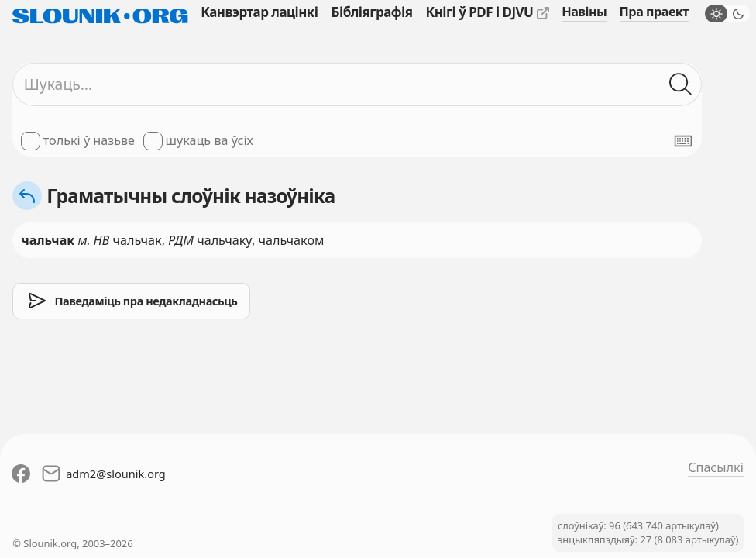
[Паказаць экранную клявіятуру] (683, 141)
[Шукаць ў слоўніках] (681, 85)
